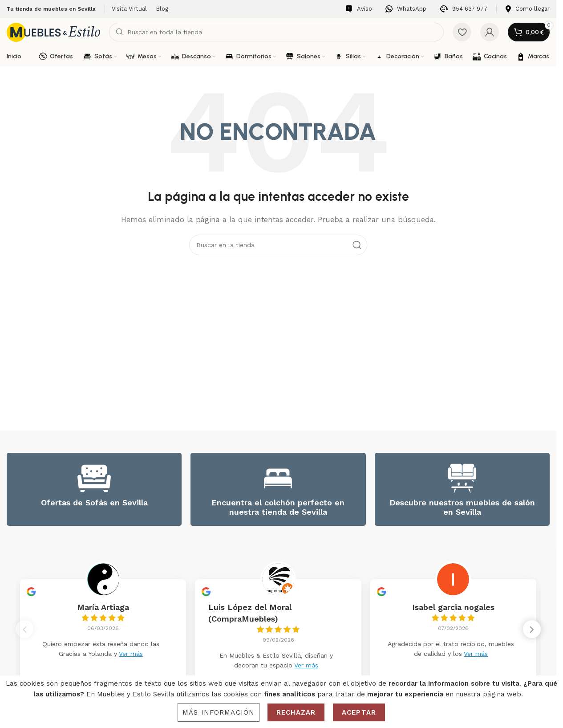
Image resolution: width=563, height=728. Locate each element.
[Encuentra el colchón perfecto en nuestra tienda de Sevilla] (278, 478)
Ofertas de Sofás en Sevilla (94, 502)
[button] (532, 630)
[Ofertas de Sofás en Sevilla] (94, 478)
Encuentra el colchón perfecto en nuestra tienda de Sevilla (278, 507)
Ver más (131, 654)
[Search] (276, 32)
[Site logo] (53, 32)
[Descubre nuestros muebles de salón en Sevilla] (462, 478)
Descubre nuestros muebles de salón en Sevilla (462, 507)
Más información (219, 712)
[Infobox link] (359, 9)
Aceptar (359, 712)
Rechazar (296, 712)
